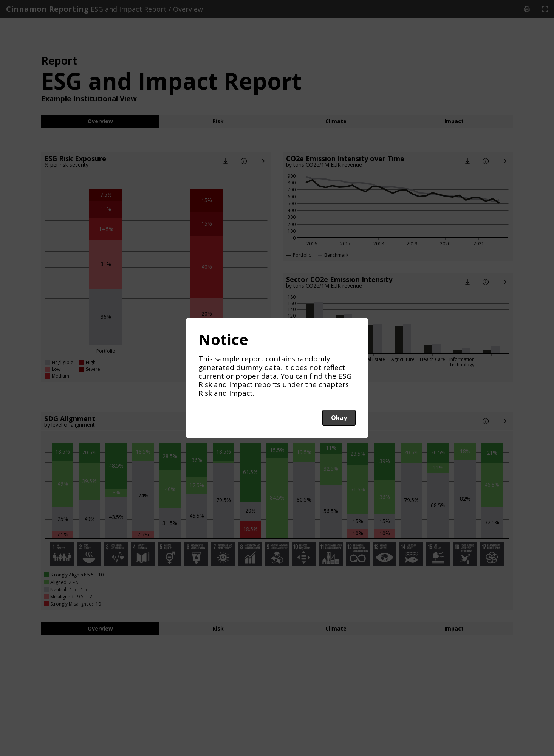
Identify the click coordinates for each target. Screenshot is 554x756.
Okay (339, 418)
